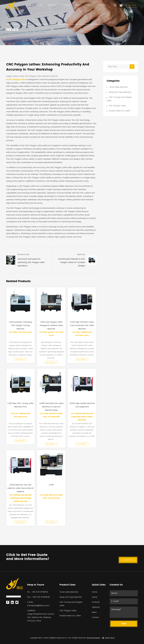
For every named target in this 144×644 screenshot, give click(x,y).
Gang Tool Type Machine (120, 92)
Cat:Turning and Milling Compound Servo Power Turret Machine (20, 498)
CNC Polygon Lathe (17, 80)
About (40, 5)
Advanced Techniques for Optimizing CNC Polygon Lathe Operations (31, 262)
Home (28, 5)
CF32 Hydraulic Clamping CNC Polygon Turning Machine (20, 325)
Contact (102, 5)
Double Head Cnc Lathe (120, 111)
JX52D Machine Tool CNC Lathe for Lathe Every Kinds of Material (20, 488)
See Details (20, 359)
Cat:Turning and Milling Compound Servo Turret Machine (82, 417)
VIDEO (79, 5)
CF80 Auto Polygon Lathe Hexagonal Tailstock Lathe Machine (51, 325)
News (90, 5)
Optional (66, 5)
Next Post (81, 254)
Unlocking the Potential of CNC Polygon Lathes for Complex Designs (71, 262)
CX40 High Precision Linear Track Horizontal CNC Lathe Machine (82, 325)
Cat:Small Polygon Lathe (20, 332)
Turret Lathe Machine (118, 87)
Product (52, 5)
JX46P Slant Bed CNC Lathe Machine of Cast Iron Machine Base (51, 407)
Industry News (27, 24)
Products (96, 602)
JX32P (51, 485)
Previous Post (23, 254)
